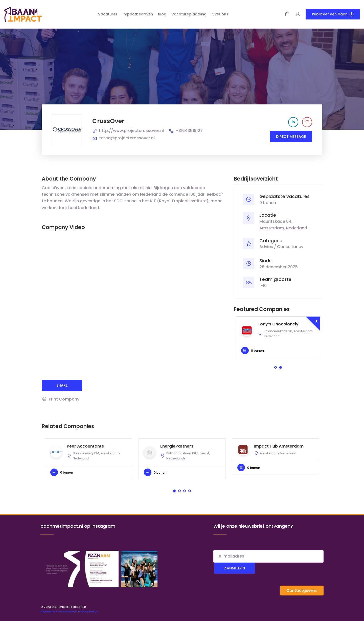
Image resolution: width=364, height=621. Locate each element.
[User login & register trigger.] (298, 14)
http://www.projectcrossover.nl (131, 131)
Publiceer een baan (333, 14)
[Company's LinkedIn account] (293, 122)
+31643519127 (189, 131)
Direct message (291, 137)
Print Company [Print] (61, 399)
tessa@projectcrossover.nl (127, 138)
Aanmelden (235, 568)
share (62, 385)
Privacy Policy (88, 611)
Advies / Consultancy (281, 247)
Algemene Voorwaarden (58, 611)
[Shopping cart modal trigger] (287, 14)
